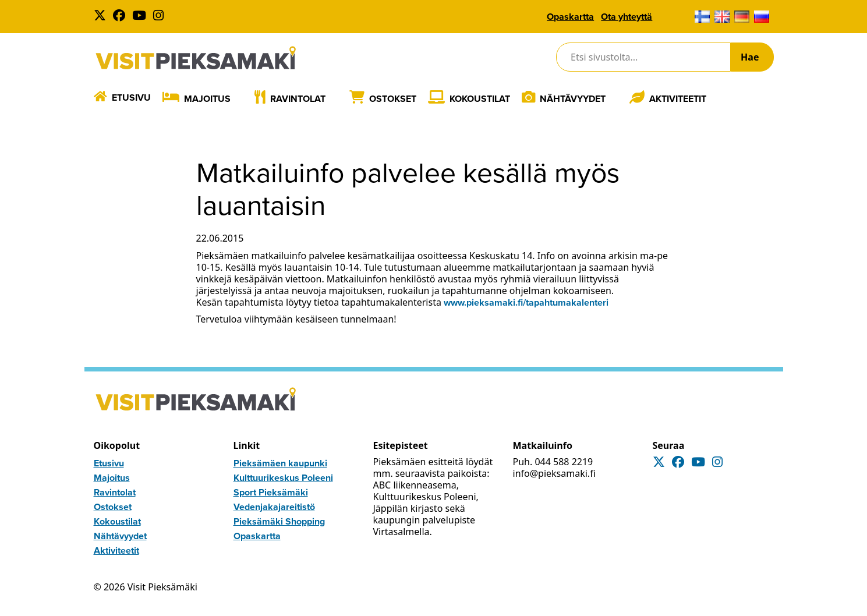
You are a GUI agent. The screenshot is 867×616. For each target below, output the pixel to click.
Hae (750, 57)
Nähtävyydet (573, 99)
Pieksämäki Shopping (279, 521)
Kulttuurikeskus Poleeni (283, 478)
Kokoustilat (480, 99)
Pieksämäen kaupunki (280, 463)
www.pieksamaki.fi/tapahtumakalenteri (526, 302)
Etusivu (131, 98)
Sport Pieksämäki (271, 492)
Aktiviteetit (678, 99)
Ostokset (393, 99)
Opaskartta (570, 17)
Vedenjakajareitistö (274, 507)
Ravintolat (298, 99)
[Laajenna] (239, 98)
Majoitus (207, 99)
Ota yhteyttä (627, 17)
